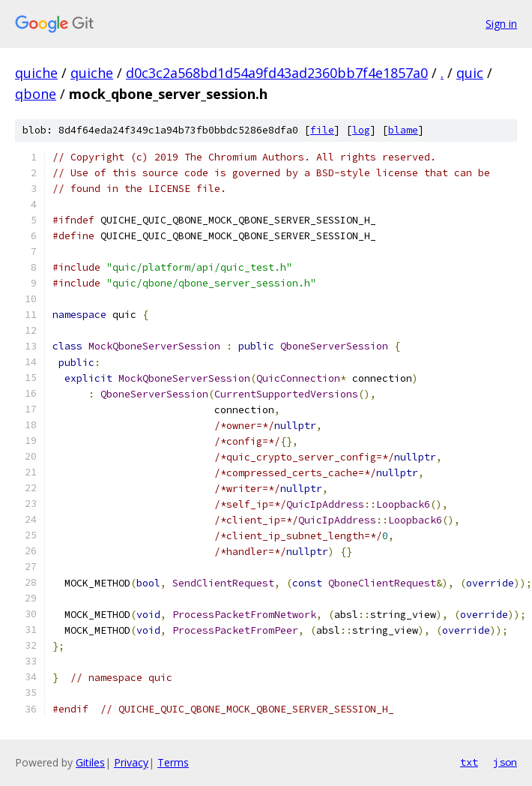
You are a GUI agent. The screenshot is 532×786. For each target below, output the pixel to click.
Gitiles (90, 762)
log (361, 130)
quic (470, 73)
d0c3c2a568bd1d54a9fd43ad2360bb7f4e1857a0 (277, 73)
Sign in (501, 24)
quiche (36, 73)
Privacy (131, 762)
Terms (173, 762)
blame (403, 130)
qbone (36, 94)
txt (469, 762)
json (505, 762)
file (322, 130)
